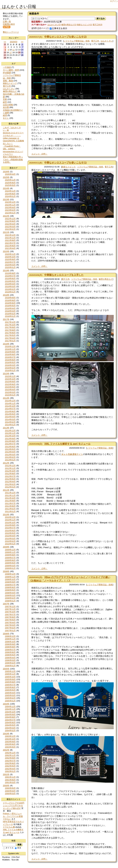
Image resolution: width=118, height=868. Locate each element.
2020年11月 (10, 254)
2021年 (6, 232)
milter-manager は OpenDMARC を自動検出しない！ (13, 141)
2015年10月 (10, 379)
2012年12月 (10, 466)
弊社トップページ (11, 32)
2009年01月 (10, 568)
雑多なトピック (69, 167)
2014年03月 (10, 419)
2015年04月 (10, 390)
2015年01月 (10, 395)
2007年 (6, 604)
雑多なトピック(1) (85, 25)
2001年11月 (10, 777)
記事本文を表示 (58, 28)
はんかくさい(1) (54, 25)
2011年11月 (10, 495)
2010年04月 (10, 536)
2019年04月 (10, 284)
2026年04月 (10, 174)
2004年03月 (10, 728)
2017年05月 (10, 335)
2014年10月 (10, 406)
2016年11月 (10, 349)
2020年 (6, 251)
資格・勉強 (8, 81)
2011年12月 (10, 493)
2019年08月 (10, 273)
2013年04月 (10, 452)
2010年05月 (10, 533)
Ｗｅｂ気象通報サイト (72, 454)
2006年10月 (10, 642)
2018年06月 (10, 303)
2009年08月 (10, 555)
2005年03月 (10, 695)
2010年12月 (10, 517)
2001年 (6, 774)
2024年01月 (10, 196)
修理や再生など (106, 279)
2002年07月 (10, 761)
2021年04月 (10, 248)
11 (14, 50)
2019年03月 (10, 286)
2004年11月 (10, 709)
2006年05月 (10, 655)
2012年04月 (10, 482)
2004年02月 (10, 730)
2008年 (6, 571)
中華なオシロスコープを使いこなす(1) (65, 163)
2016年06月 (10, 360)
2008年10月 (10, 579)
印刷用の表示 (9, 24)
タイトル (8, 848)
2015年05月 (10, 387)
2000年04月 (10, 791)
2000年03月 (10, 794)
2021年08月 (10, 240)
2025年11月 (10, 180)
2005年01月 (10, 701)
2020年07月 (10, 262)
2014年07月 (10, 409)
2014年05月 (10, 414)
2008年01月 (10, 601)
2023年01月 (10, 213)
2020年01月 (10, 267)
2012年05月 (10, 479)
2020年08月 (10, 259)
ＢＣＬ (6, 118)
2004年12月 (10, 706)
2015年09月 (10, 382)
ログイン (114, 1)
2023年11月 (10, 205)
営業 (5, 99)
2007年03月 (10, 625)
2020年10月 (10, 257)
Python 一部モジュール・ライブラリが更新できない (13, 816)
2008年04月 (10, 593)
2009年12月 (10, 550)
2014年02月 (10, 422)
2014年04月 (10, 417)
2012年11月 (10, 468)
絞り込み (101, 18)
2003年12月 (10, 736)
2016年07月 (10, 357)
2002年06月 (10, 763)
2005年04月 (10, 693)
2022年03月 (10, 227)
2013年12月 (10, 431)
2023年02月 (10, 210)
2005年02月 (10, 698)
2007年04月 (10, 622)
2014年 (6, 398)
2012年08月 (10, 474)
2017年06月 (10, 333)
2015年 (6, 374)
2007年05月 (10, 620)
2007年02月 (10, 628)
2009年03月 (10, 566)
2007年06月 (10, 617)
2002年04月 (10, 769)
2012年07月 (10, 476)
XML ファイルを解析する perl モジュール (67, 444)
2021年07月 (10, 243)
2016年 (6, 344)
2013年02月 (10, 457)
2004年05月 (10, 725)
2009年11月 (10, 552)
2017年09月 (10, 327)
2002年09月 (10, 758)
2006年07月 (10, 650)
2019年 (6, 270)
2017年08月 (10, 330)
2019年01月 (10, 292)
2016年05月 (10, 362)
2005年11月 (10, 674)
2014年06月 (10, 411)
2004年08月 (10, 717)
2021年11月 (10, 238)
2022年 (6, 216)
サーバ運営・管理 (11, 70)
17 (11, 52)
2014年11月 (10, 403)
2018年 (6, 295)
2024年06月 (10, 194)
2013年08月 (10, 441)
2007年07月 (10, 614)
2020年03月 (10, 265)
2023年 (6, 199)
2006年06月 (10, 652)
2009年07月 (10, 558)
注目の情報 (8, 105)
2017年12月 (10, 322)
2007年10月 (10, 612)
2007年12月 (10, 606)
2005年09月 (10, 679)
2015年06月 (10, 384)
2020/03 (14, 42)
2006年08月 (10, 647)
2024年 (6, 188)
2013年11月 (10, 433)
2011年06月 (10, 506)
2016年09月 (10, 352)
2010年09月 (10, 525)
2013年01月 (10, 460)
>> (22, 42)
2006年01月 (10, 666)
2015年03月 (10, 392)
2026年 (6, 172)
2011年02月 (10, 509)
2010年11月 (10, 520)
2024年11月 (10, 191)
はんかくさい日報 (19, 7)
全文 (18, 848)
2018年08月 (10, 300)
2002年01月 (10, 771)
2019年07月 (10, 276)
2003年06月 (10, 744)
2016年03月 (10, 365)
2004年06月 (10, 722)
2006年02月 (10, 663)
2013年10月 (10, 436)
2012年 (6, 463)
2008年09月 (10, 582)
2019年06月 (10, 278)
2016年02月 (10, 368)
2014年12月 (10, 401)
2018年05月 (10, 306)
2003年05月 (10, 747)
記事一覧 (7, 21)
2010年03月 (10, 539)
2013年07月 (10, 444)
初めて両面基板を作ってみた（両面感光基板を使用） (13, 159)
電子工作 (95, 41)
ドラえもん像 (9, 827)
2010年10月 (10, 523)
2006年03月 (10, 660)
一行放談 (7, 67)
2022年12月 (10, 219)
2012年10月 (10, 471)
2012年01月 (10, 487)
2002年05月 (10, 766)
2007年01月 (10, 631)
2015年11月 (10, 376)
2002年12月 (10, 753)
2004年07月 (10, 720)
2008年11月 (10, 577)
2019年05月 (10, 281)
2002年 (6, 750)
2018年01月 (10, 316)
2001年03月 (10, 782)
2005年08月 (10, 682)
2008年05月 (10, 590)
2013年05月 (10, 449)
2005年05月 (10, 690)
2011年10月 (10, 498)
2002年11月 (10, 755)
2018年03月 (10, 311)
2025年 (6, 177)
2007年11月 (10, 609)
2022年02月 (10, 229)
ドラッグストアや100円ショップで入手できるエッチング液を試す (14, 806)
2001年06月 (10, 780)
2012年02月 (10, 484)
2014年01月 (10, 425)
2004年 (6, 704)
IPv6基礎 (7, 73)
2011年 (6, 490)
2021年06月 (10, 246)
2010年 (6, 514)
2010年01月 (10, 544)
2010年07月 (10, 528)
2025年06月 (10, 183)
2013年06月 (10, 447)
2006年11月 (10, 639)
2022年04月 (10, 224)
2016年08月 (10, 354)
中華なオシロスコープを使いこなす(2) (65, 37)
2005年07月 (10, 685)
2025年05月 (10, 185)
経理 (5, 115)
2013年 (6, 428)
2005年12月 (10, 671)
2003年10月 (10, 739)
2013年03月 (10, 455)
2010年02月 (10, 541)
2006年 (6, 634)
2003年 (6, 734)
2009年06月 (10, 560)
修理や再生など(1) (69, 25)
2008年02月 (10, 598)
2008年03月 (10, 595)
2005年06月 (10, 687)
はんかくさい (107, 41)
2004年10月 (10, 712)
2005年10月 (10, 677)
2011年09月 (10, 501)
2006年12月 (10, 636)
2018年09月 (10, 298)
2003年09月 (10, 742)
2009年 (6, 547)
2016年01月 (10, 370)
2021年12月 (10, 235)
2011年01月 (10, 511)
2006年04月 (10, 658)
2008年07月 (10, 585)
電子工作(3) (97, 25)
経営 (5, 102)
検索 (19, 845)
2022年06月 (10, 221)
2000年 (6, 785)
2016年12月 (10, 346)
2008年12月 (10, 574)
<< (5, 42)
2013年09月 (10, 439)
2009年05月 (10, 563)
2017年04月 (10, 338)
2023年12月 (10, 202)
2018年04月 (10, 308)
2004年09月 (10, 714)
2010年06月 (10, 531)
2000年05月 (10, 788)
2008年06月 (10, 587)
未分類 (6, 107)
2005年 (6, 669)
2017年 (6, 319)
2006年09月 (10, 644)
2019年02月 (10, 289)
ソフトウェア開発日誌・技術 (77, 41)
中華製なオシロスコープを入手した (64, 275)
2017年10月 (10, 325)
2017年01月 (10, 341)
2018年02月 (10, 314)
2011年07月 (10, 503)
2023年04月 (10, 207)
